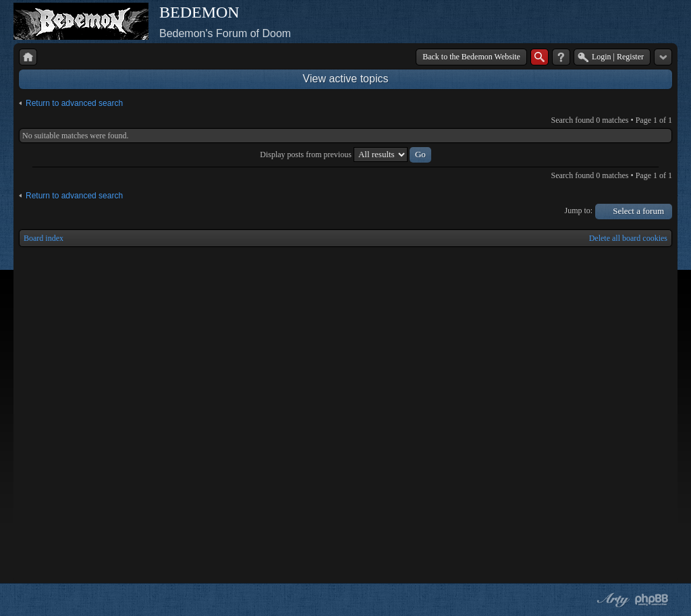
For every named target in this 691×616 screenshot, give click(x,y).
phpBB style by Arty (611, 600)
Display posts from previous (345, 155)
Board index (44, 238)
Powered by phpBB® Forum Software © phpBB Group (652, 600)
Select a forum (638, 211)
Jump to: (579, 211)
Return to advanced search (74, 103)
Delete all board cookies (628, 238)
